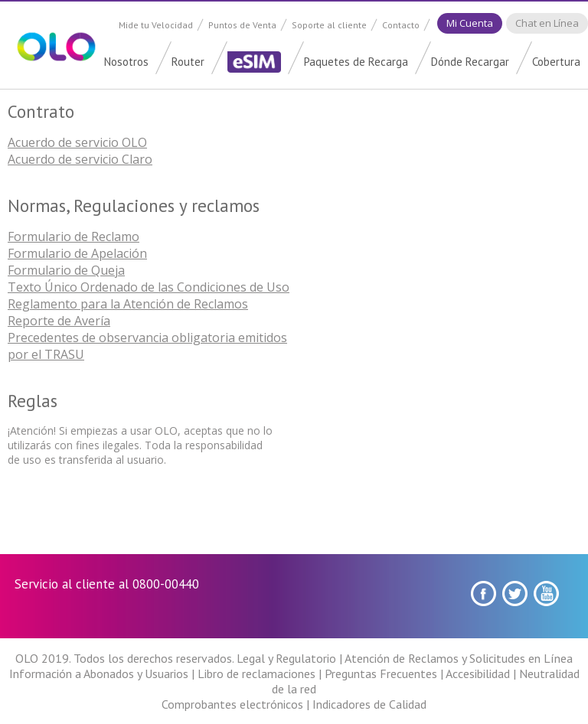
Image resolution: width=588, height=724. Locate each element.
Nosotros (126, 62)
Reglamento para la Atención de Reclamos (128, 304)
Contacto (401, 25)
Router (188, 62)
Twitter (515, 594)
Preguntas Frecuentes (381, 673)
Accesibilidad (478, 673)
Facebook (483, 594)
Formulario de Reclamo (73, 236)
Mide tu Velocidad (156, 25)
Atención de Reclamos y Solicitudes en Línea (459, 658)
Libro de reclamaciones (256, 673)
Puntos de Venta (242, 25)
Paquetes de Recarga (356, 62)
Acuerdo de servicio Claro (80, 159)
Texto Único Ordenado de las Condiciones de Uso (149, 287)
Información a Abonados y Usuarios (99, 673)
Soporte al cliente (329, 25)
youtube (546, 594)
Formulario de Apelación (77, 253)
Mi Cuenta (470, 23)
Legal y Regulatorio (286, 658)
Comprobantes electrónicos (232, 704)
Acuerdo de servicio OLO (77, 142)
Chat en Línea (547, 23)
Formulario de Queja (66, 270)
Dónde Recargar (470, 62)
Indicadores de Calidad (369, 704)
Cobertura (556, 62)
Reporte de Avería (59, 321)
